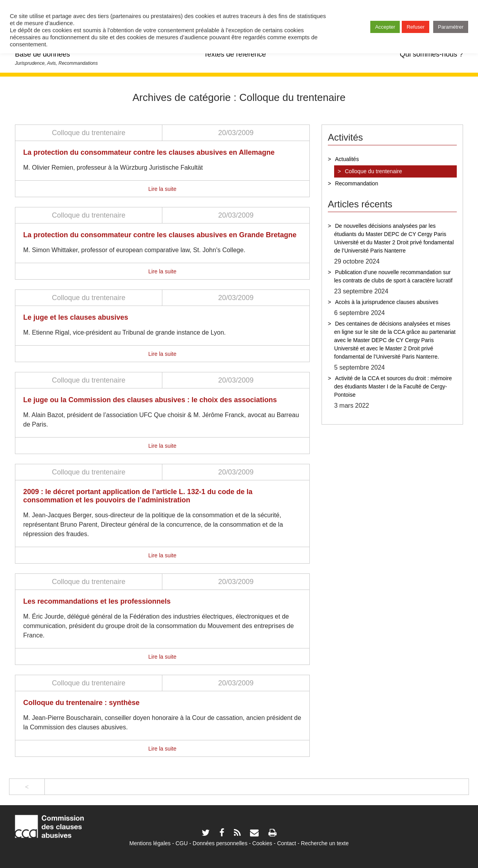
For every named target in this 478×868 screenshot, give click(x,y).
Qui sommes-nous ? (431, 54)
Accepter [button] (385, 27)
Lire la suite (162, 189)
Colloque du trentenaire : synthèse (81, 703)
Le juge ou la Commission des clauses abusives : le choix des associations (150, 400)
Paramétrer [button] (451, 27)
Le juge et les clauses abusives (76, 317)
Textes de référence (235, 54)
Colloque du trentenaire (89, 133)
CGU (182, 843)
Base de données (42, 54)
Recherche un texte (325, 843)
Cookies (262, 843)
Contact (287, 843)
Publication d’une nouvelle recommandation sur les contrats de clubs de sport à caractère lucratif (393, 276)
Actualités (347, 159)
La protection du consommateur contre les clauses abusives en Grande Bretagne (160, 235)
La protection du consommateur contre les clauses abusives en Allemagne (149, 152)
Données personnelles (220, 843)
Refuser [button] (415, 27)
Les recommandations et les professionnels (97, 601)
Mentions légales (150, 843)
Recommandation (357, 183)
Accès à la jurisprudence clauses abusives (387, 302)
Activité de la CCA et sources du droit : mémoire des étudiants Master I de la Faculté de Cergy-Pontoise (393, 386)
